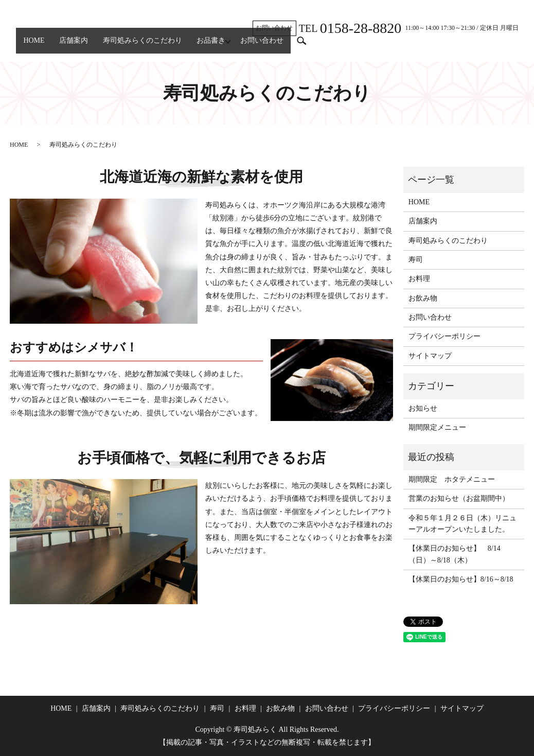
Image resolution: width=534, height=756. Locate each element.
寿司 (416, 260)
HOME (37, 46)
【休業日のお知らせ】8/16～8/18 (461, 579)
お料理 (419, 279)
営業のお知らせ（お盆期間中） (459, 498)
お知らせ (423, 408)
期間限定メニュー (437, 427)
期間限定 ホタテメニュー (452, 479)
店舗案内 (84, 46)
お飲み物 (423, 298)
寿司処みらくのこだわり (159, 46)
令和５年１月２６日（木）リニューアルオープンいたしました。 (462, 524)
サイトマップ (430, 356)
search (336, 46)
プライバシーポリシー (444, 336)
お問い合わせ (293, 46)
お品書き (235, 46)
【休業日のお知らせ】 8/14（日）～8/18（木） (455, 554)
